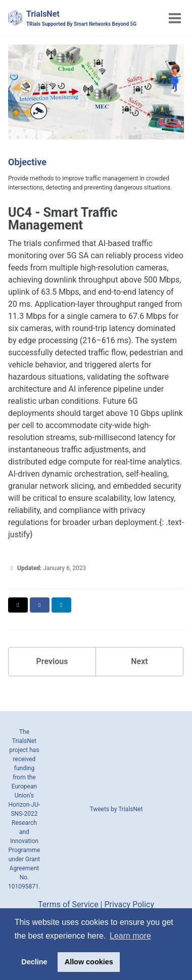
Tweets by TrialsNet (116, 809)
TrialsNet (81, 18)
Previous (52, 661)
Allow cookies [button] (89, 962)
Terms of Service (68, 904)
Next (139, 661)
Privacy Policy (129, 904)
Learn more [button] (130, 936)
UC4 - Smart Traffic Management (63, 219)
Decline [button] (34, 962)
